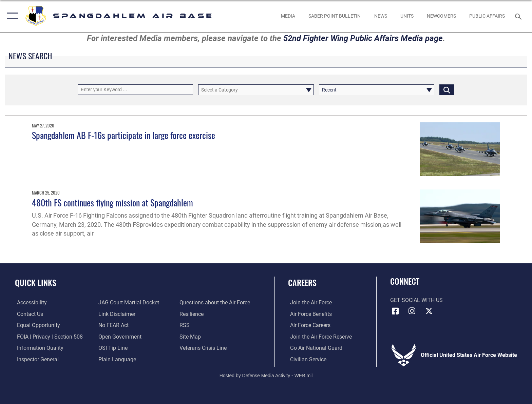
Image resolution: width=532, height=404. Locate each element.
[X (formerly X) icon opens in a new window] (429, 311)
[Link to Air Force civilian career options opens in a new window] (306, 359)
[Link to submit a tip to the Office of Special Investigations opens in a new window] (112, 348)
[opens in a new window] (30, 302)
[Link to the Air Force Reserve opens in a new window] (319, 336)
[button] (11, 16)
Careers (302, 282)
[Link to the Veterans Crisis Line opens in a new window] (204, 348)
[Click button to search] (447, 90)
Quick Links (36, 282)
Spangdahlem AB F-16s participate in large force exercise (123, 135)
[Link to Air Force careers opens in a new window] (308, 325)
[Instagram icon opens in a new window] (412, 311)
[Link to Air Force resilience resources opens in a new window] (192, 314)
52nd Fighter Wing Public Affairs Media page (363, 38)
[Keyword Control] (135, 90)
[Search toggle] (519, 16)
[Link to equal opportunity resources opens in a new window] (36, 325)
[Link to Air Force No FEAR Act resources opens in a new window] (113, 325)
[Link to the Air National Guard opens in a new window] (314, 348)
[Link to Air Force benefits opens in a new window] (309, 314)
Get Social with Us (416, 300)
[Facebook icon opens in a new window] (395, 311)
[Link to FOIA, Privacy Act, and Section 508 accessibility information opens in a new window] (48, 336)
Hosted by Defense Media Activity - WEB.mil (266, 375)
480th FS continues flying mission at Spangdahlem (112, 203)
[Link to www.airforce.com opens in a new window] (309, 302)
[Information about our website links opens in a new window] (116, 314)
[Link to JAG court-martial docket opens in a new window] (128, 302)
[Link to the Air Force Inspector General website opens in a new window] (36, 359)
